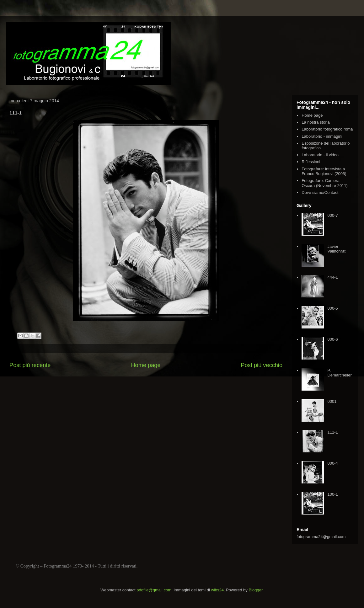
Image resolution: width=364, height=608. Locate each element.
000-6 (332, 339)
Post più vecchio (262, 365)
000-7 (332, 215)
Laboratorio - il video (320, 155)
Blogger (255, 590)
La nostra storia (316, 122)
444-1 (332, 277)
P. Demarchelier (339, 373)
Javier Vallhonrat (336, 249)
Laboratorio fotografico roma (327, 129)
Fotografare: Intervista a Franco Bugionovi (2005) (324, 171)
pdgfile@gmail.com (154, 590)
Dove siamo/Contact (320, 192)
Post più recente (30, 365)
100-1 (332, 494)
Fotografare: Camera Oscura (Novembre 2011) (325, 183)
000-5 (332, 308)
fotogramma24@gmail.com (321, 537)
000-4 (332, 463)
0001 (332, 401)
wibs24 (217, 590)
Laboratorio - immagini (322, 136)
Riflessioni (311, 162)
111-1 (332, 432)
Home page (146, 365)
